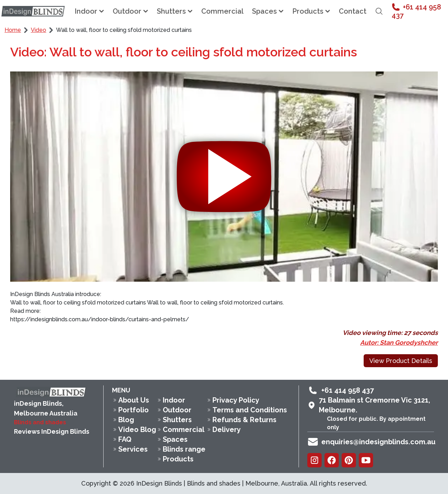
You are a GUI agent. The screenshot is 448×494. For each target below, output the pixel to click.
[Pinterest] (349, 460)
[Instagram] (314, 460)
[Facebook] (332, 460)
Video (38, 30)
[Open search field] (379, 11)
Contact (353, 11)
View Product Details (401, 361)
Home (13, 30)
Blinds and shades (40, 422)
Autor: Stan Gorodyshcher (399, 342)
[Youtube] (366, 460)
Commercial (222, 11)
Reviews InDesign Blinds (52, 431)
